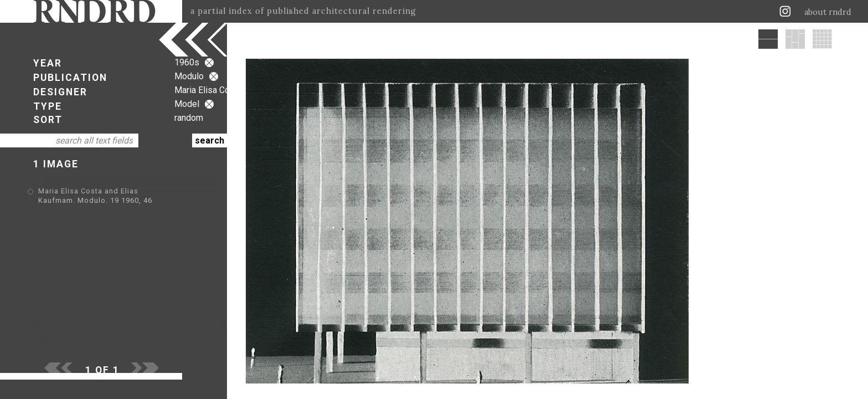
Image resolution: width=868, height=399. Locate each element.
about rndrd (828, 12)
